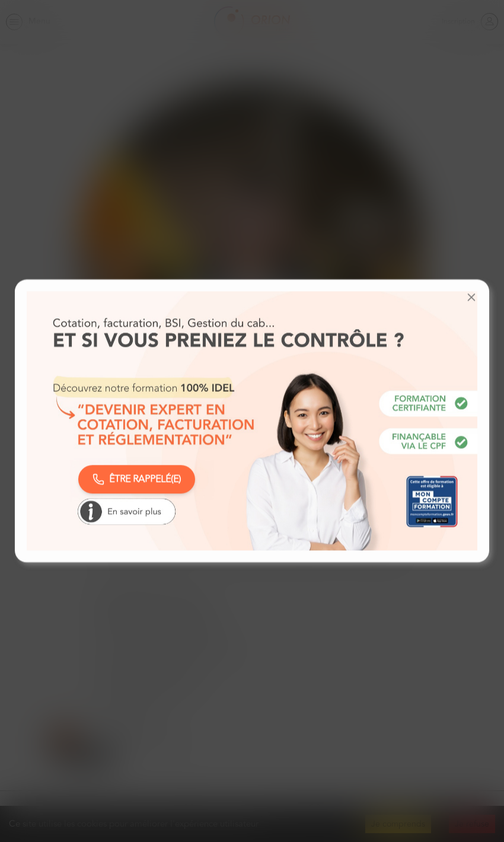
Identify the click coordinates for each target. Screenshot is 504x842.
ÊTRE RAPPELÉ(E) (137, 479)
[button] (471, 297)
